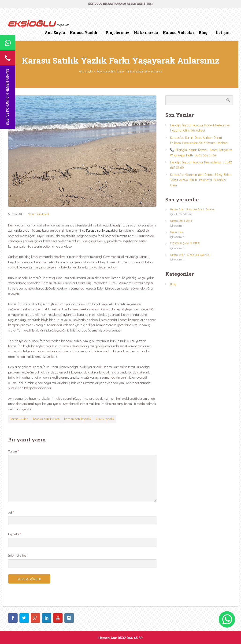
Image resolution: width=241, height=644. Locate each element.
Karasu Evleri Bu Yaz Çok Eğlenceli (190, 255)
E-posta (15, 534)
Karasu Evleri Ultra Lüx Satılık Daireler (192, 209)
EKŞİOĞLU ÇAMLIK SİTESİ (185, 243)
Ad (11, 512)
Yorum (13, 451)
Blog (173, 284)
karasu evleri (19, 419)
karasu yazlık (105, 419)
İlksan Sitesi (177, 232)
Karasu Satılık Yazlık (181, 221)
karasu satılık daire (46, 419)
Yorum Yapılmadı (39, 214)
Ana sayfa (86, 71)
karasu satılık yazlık (78, 419)
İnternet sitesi (18, 555)
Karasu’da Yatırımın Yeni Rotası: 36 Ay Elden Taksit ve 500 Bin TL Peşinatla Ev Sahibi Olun (201, 180)
